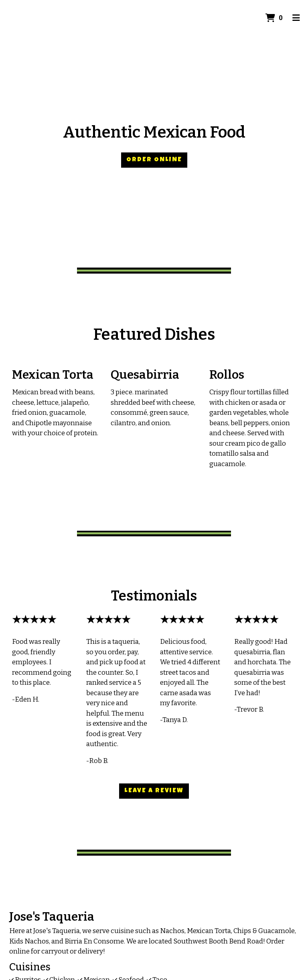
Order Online (154, 160)
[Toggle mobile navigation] (296, 18)
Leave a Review (154, 791)
